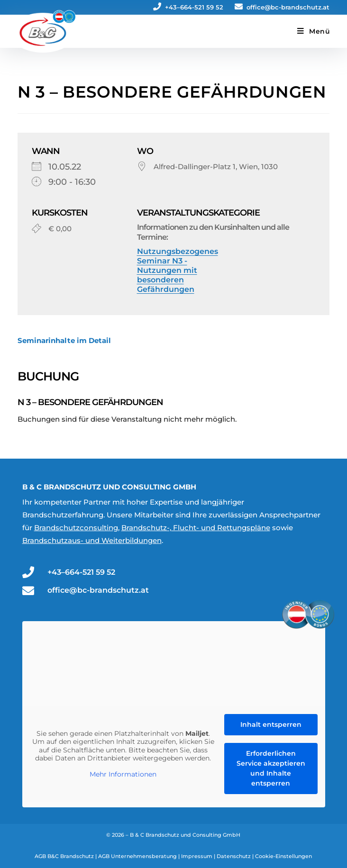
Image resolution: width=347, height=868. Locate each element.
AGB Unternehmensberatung (137, 856)
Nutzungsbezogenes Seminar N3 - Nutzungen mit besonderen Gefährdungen (178, 270)
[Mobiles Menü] (314, 31)
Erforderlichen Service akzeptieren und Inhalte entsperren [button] (270, 768)
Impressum (197, 856)
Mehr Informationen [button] (123, 774)
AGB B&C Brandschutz (64, 856)
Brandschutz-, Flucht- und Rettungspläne (196, 528)
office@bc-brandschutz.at (282, 7)
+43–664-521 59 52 (188, 7)
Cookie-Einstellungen (283, 856)
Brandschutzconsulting (76, 528)
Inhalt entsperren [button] (270, 724)
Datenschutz (234, 856)
